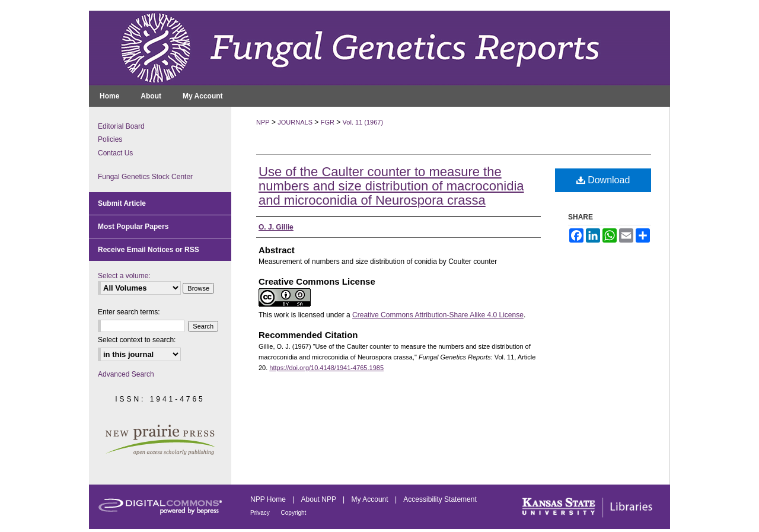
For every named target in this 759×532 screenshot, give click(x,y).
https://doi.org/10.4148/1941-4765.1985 (326, 368)
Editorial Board (121, 126)
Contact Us (115, 153)
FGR (328, 122)
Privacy (261, 513)
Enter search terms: (129, 312)
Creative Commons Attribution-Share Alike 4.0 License (438, 315)
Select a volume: (124, 276)
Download (603, 180)
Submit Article (122, 203)
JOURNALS (295, 122)
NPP (263, 122)
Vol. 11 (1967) (363, 122)
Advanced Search (126, 374)
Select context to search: (137, 340)
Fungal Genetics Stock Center (145, 177)
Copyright (294, 513)
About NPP (320, 499)
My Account (371, 499)
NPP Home (269, 499)
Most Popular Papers (133, 227)
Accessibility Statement (440, 499)
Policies (110, 139)
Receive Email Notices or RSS (149, 250)
